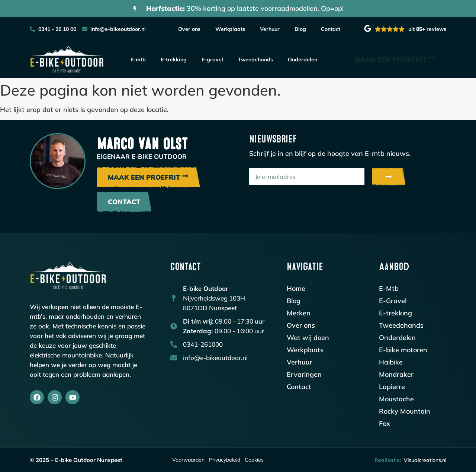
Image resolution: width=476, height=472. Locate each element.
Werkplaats (230, 29)
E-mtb (138, 60)
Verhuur (270, 29)
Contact (331, 29)
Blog (300, 29)
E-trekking (174, 60)
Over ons (189, 29)
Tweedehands (255, 60)
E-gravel (212, 60)
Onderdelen (303, 60)
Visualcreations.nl (425, 460)
